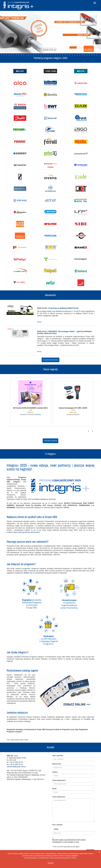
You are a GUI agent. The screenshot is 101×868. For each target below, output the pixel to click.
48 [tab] (82, 55)
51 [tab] (89, 55)
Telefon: (55, 772)
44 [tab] (72, 55)
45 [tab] (75, 55)
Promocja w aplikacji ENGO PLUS (63, 308)
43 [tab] (70, 55)
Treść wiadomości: (59, 797)
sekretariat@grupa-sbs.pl (16, 767)
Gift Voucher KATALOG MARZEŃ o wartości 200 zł (30, 408)
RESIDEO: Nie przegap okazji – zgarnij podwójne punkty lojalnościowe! (64, 332)
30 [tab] (38, 55)
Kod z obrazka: (57, 825)
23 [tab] (21, 55)
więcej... (40, 322)
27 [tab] (31, 55)
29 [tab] (36, 55)
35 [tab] (50, 55)
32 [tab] (43, 55)
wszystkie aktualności (50, 360)
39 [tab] (60, 55)
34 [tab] (48, 55)
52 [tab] (92, 55)
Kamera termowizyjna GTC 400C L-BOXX (73, 408)
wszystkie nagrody (50, 441)
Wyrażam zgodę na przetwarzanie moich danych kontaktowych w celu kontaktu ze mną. (69, 841)
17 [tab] (7, 55)
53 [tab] (94, 55)
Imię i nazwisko (58, 756)
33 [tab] (46, 55)
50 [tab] (87, 55)
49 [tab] (85, 55)
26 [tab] (29, 55)
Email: (55, 789)
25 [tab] (26, 55)
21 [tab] (16, 55)
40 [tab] (63, 55)
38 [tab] (58, 55)
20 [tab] (14, 55)
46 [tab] (77, 55)
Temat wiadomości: (59, 780)
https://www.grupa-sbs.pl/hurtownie (27, 532)
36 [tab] (53, 55)
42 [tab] (68, 55)
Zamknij (50, 863)
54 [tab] (97, 55)
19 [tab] (12, 55)
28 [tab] (33, 55)
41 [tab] (65, 55)
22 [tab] (19, 55)
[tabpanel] (50, 32)
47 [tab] (80, 55)
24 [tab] (24, 55)
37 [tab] (55, 55)
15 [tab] (2, 55)
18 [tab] (9, 55)
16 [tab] (4, 55)
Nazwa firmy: (57, 764)
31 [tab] (41, 55)
